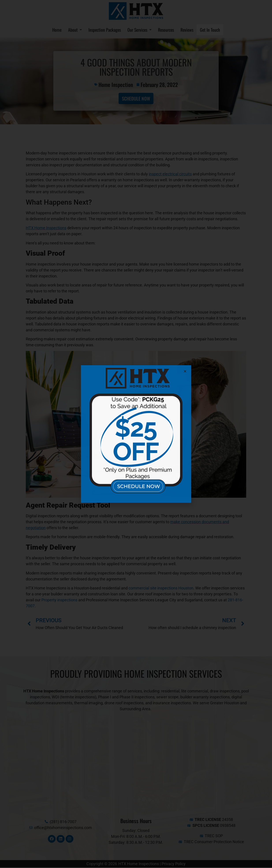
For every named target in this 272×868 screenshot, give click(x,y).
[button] (185, 371)
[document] (136, 434)
